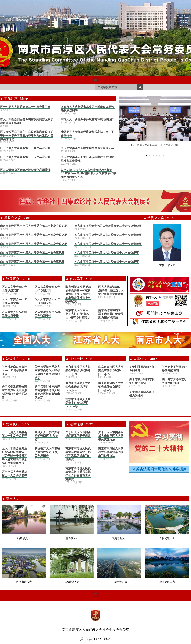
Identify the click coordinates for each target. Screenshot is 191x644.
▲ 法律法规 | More (79, 424)
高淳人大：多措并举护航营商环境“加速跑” (87, 119)
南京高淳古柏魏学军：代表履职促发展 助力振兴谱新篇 (111, 314)
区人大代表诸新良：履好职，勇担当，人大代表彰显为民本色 (111, 290)
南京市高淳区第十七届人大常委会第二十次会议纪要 (32, 253)
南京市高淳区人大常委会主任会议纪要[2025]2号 (111, 370)
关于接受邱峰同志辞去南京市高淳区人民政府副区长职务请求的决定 (47, 392)
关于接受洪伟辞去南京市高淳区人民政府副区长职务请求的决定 (14, 392)
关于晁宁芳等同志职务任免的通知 (174, 381)
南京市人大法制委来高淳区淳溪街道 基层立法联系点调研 (88, 108)
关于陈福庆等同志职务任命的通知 (142, 381)
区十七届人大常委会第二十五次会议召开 (25, 157)
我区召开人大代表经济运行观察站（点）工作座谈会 (87, 134)
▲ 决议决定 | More (16, 359)
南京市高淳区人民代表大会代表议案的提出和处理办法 (111, 452)
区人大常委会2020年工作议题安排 (48, 314)
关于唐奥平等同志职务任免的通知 (174, 369)
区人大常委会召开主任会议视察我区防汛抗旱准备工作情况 (87, 159)
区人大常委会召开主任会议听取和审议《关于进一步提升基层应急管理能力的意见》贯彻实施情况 (27, 135)
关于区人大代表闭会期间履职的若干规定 (78, 434)
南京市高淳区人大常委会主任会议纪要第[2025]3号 (78, 370)
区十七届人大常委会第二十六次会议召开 (25, 148)
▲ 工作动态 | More (14, 99)
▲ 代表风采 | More (79, 279)
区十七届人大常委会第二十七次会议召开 (25, 107)
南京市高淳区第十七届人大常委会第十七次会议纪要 (107, 262)
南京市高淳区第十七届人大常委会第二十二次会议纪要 (34, 244)
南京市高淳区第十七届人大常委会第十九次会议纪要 (107, 253)
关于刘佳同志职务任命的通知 (142, 369)
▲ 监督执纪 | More (16, 424)
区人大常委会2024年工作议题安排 (47, 289)
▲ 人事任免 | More (143, 359)
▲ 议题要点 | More (16, 279)
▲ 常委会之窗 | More (159, 218)
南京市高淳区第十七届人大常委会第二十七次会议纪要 (34, 226)
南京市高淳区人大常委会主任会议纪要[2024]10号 (111, 386)
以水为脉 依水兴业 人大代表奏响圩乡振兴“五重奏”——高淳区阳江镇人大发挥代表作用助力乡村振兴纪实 (88, 173)
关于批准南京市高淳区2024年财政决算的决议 (15, 370)
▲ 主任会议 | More (79, 359)
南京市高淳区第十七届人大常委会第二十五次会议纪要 (34, 235)
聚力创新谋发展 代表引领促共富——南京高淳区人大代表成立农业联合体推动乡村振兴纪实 (78, 294)
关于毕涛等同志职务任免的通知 (142, 394)
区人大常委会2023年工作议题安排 (15, 301)
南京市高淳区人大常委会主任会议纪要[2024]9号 (78, 403)
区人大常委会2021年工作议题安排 (14, 314)
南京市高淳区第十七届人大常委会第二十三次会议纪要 (108, 235)
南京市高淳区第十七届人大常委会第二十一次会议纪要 (108, 244)
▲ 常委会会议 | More (16, 218)
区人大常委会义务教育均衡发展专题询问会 (87, 148)
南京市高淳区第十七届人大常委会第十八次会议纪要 (32, 262)
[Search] (140, 87)
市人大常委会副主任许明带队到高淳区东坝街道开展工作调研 (27, 121)
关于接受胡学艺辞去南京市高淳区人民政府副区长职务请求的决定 (47, 372)
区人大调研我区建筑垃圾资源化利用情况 (25, 170)
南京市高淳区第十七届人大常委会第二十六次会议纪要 (108, 226)
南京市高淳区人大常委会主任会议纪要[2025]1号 (78, 386)
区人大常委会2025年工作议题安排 (15, 289)
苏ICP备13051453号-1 (95, 639)
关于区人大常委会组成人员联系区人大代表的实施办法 (111, 436)
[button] (96, 79)
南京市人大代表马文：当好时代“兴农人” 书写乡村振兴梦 (78, 314)
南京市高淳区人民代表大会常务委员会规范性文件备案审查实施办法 (78, 474)
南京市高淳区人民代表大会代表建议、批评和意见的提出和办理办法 (78, 454)
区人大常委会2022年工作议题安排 (47, 301)
